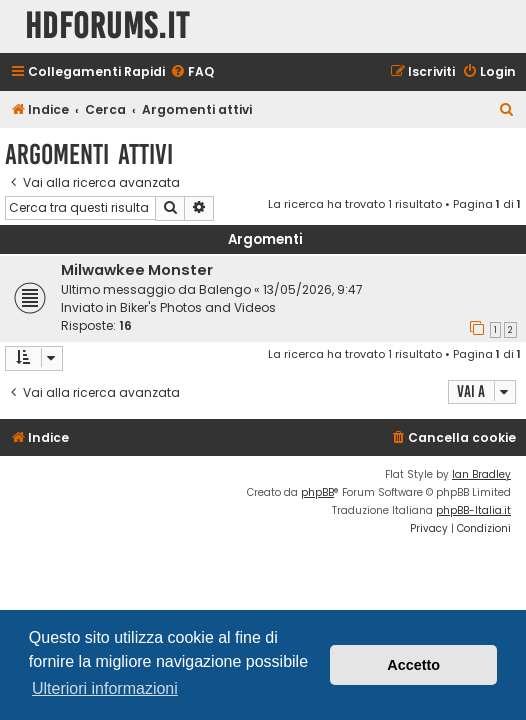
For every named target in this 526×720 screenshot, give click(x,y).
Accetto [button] (413, 665)
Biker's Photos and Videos (198, 307)
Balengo (225, 289)
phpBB (317, 492)
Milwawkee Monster (137, 270)
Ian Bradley (481, 474)
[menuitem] (192, 72)
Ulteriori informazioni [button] (105, 688)
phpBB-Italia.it (473, 510)
